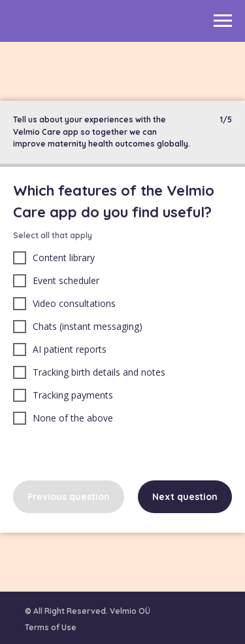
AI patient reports (60, 349)
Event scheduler (56, 281)
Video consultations (64, 304)
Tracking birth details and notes (89, 372)
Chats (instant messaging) (78, 327)
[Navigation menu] (223, 21)
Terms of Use (51, 627)
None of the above (63, 418)
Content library (54, 258)
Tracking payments (63, 395)
